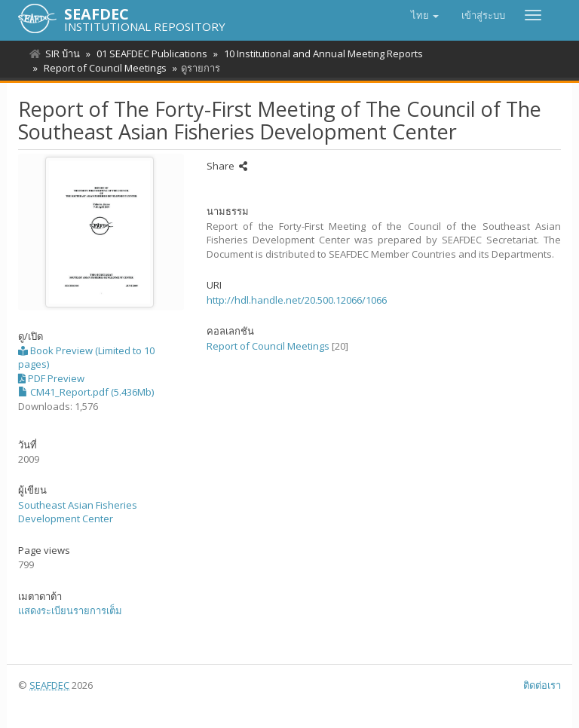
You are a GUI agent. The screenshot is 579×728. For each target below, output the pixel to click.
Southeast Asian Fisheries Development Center (78, 512)
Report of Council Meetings (103, 68)
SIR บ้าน (63, 54)
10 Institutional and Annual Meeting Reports (319, 54)
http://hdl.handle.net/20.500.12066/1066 (297, 300)
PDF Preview (51, 378)
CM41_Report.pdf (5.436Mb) (86, 392)
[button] (425, 15)
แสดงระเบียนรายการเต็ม (70, 610)
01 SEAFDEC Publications (150, 54)
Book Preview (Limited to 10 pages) (86, 358)
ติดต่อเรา (542, 685)
